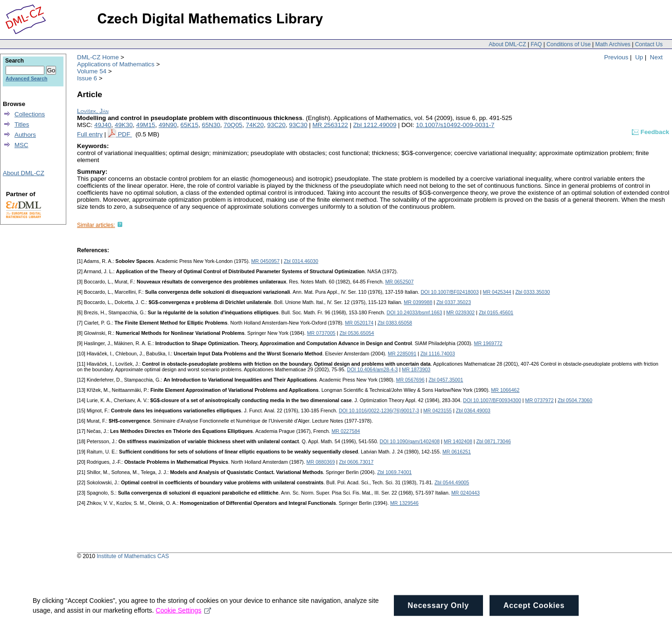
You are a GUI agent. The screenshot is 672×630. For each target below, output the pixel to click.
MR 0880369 (321, 462)
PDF (125, 134)
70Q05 (233, 125)
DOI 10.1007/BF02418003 (449, 292)
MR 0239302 (460, 312)
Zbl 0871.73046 (494, 441)
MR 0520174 (359, 323)
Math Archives (612, 44)
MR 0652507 (399, 282)
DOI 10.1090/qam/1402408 (410, 441)
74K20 (255, 125)
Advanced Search (26, 78)
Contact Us (649, 44)
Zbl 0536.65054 (357, 333)
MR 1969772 (488, 343)
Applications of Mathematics (116, 64)
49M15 (146, 125)
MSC (21, 145)
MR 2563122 (330, 125)
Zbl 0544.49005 (452, 482)
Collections (30, 114)
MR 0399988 (418, 302)
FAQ (536, 44)
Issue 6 (87, 78)
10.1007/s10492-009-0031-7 (455, 125)
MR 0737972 (539, 400)
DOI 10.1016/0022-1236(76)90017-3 (379, 411)
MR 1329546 (404, 503)
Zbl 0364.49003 (473, 411)
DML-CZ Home (98, 57)
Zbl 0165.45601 (496, 312)
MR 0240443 (465, 493)
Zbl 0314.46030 (301, 261)
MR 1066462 (505, 390)
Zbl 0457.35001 (446, 380)
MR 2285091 (402, 354)
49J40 (103, 125)
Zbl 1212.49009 (375, 125)
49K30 (124, 125)
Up (639, 57)
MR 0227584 (346, 431)
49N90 (168, 125)
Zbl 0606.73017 (356, 462)
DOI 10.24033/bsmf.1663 (414, 312)
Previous (616, 57)
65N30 (211, 125)
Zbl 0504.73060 (575, 400)
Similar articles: (96, 225)
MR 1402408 (458, 441)
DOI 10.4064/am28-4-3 (373, 369)
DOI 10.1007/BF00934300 (492, 400)
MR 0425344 (497, 292)
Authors (25, 135)
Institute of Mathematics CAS (133, 556)
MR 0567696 (410, 380)
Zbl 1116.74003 (438, 354)
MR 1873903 (416, 369)
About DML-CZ (507, 44)
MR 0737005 (321, 333)
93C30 (298, 125)
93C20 (276, 125)
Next (656, 57)
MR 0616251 (457, 452)
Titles (22, 124)
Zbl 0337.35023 (454, 302)
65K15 (190, 125)
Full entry (90, 134)
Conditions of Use (569, 44)
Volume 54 (92, 71)
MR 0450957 (265, 261)
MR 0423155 (437, 411)
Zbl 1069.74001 (394, 472)
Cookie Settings (184, 618)
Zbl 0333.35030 (532, 292)
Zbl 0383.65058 (395, 323)
